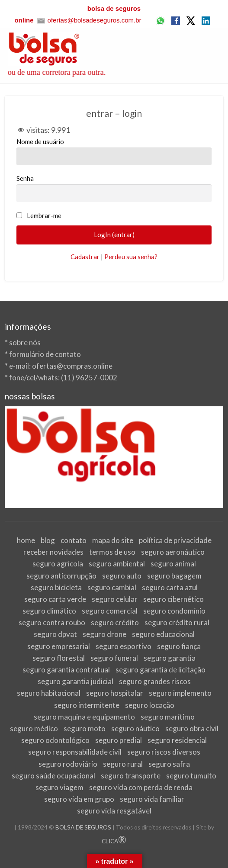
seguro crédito (115, 622)
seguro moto (85, 728)
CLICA (114, 841)
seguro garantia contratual (66, 670)
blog (48, 540)
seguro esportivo (124, 646)
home (26, 540)
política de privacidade (175, 540)
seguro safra (169, 764)
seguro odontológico (55, 740)
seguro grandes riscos (155, 681)
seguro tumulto (191, 776)
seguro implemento (180, 693)
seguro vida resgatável (114, 811)
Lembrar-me (44, 215)
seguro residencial (177, 740)
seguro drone (104, 634)
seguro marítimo (168, 717)
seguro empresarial (59, 646)
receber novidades (53, 552)
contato (74, 540)
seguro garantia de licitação (161, 670)
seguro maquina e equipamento (84, 717)
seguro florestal (59, 658)
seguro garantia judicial (75, 681)
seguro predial (119, 740)
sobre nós (25, 342)
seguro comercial (110, 611)
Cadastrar (85, 257)
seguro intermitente (87, 705)
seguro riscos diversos (164, 752)
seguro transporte (131, 776)
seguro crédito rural (177, 622)
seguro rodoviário (68, 764)
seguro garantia (170, 658)
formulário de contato (45, 354)
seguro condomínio (174, 611)
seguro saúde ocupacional (53, 776)
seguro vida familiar (152, 799)
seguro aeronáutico (173, 552)
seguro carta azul (170, 587)
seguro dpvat (55, 634)
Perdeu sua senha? (131, 257)
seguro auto (122, 576)
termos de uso (112, 552)
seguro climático (49, 611)
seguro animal (173, 564)
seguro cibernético (173, 599)
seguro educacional (163, 634)
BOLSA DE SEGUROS (83, 827)
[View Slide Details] (114, 457)
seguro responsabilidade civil (75, 752)
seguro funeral (114, 658)
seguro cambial (112, 587)
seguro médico (34, 728)
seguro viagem (59, 787)
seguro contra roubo (52, 622)
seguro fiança (179, 646)
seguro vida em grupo (79, 799)
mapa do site (113, 540)
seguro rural (123, 764)
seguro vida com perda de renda (141, 787)
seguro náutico (135, 728)
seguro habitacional (49, 693)
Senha (114, 188)
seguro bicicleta (56, 587)
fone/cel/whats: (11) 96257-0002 (63, 378)
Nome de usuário (114, 151)
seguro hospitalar (115, 693)
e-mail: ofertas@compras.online (61, 366)
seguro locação (150, 705)
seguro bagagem (174, 576)
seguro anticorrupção (61, 576)
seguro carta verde (55, 599)
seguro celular (115, 599)
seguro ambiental (117, 564)
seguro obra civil (192, 728)
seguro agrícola (58, 564)
